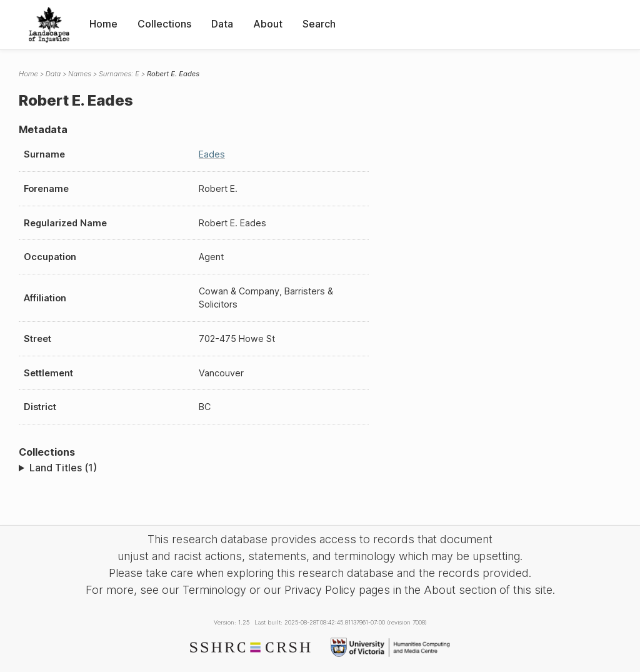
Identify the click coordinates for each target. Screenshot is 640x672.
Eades (212, 154)
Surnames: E (119, 74)
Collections (164, 24)
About (268, 24)
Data (222, 24)
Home (103, 24)
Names (80, 74)
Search (319, 24)
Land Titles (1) (63, 468)
